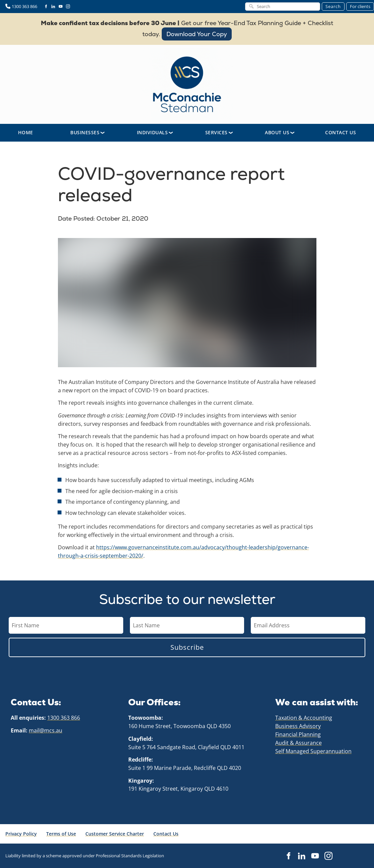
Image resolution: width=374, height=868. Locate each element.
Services (216, 132)
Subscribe (187, 647)
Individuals (153, 132)
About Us (277, 132)
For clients (360, 6)
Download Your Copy (197, 32)
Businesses (85, 132)
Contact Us (341, 132)
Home (26, 132)
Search (333, 6)
